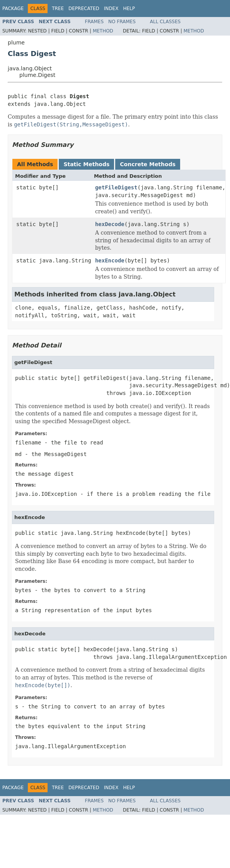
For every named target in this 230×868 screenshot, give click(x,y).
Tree (58, 9)
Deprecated (84, 9)
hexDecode (110, 224)
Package (13, 9)
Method (103, 31)
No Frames (122, 22)
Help (129, 9)
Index (111, 9)
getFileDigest (116, 187)
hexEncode (110, 260)
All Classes (165, 22)
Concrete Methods (148, 164)
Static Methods (86, 164)
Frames (95, 22)
